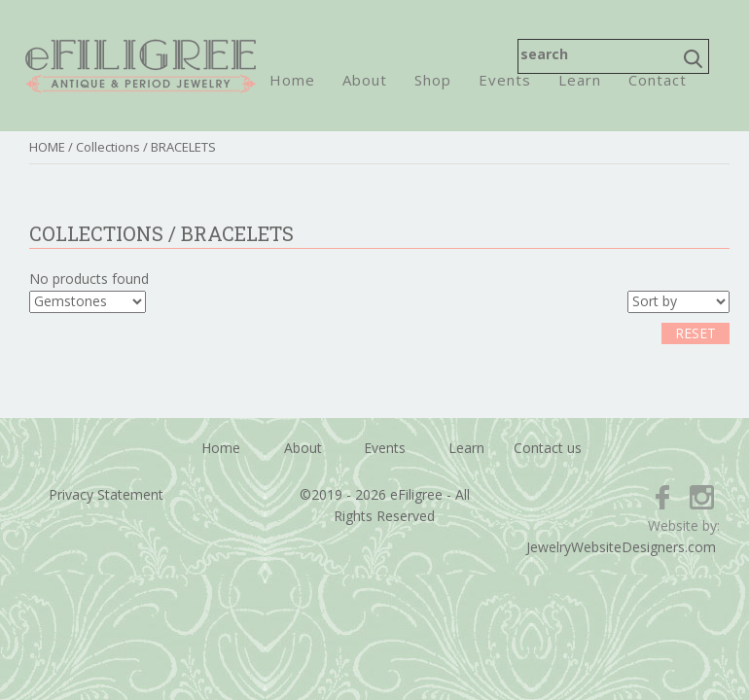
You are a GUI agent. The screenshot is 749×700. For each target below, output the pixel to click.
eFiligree (141, 66)
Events (505, 80)
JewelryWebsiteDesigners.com (621, 547)
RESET (695, 333)
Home (292, 80)
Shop (433, 80)
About (365, 80)
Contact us (548, 448)
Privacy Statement (106, 494)
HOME (47, 147)
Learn (580, 80)
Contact (658, 80)
